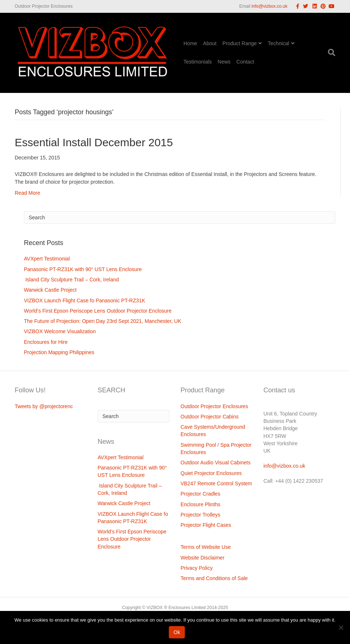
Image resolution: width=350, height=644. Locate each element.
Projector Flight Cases (206, 525)
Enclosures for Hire (46, 342)
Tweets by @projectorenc (44, 406)
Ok (177, 632)
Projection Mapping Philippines (59, 352)
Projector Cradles (200, 494)
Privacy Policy (197, 568)
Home (190, 43)
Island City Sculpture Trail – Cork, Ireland (71, 280)
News (224, 62)
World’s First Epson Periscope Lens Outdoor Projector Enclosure (98, 311)
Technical (278, 43)
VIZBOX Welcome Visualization (60, 331)
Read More (27, 193)
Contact (245, 62)
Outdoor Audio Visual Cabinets (215, 463)
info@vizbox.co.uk (269, 6)
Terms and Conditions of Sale (214, 578)
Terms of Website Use (206, 547)
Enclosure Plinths (200, 504)
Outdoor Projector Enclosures (214, 406)
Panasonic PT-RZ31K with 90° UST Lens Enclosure (83, 269)
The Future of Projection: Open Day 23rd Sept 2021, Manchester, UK (103, 321)
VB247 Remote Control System (216, 483)
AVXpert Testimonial (47, 259)
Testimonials (198, 62)
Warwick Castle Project (50, 290)
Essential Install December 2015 (94, 142)
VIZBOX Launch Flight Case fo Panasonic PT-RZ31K (85, 301)
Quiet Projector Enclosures (211, 473)
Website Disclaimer (203, 558)
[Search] (330, 53)
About (210, 43)
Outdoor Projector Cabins (210, 417)
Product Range (240, 43)
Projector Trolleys (200, 515)
